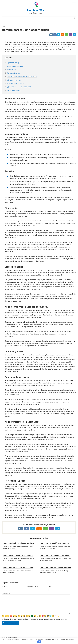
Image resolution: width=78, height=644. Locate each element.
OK (39, 642)
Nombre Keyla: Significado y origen (55, 555)
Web (50, 586)
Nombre (5, 586)
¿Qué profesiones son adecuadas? (19, 87)
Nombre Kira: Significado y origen (54, 543)
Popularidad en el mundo (15, 83)
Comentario (6, 593)
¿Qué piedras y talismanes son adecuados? (22, 77)
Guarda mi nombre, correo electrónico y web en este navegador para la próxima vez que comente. (35, 619)
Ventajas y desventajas (15, 66)
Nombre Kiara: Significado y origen (18, 555)
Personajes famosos (14, 90)
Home (4, 26)
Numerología (11, 70)
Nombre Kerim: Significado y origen (18, 567)
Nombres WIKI (36, 10)
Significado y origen (14, 63)
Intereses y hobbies (14, 80)
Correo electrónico (32, 586)
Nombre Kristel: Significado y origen (18, 543)
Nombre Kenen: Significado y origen (55, 567)
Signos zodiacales (13, 73)
